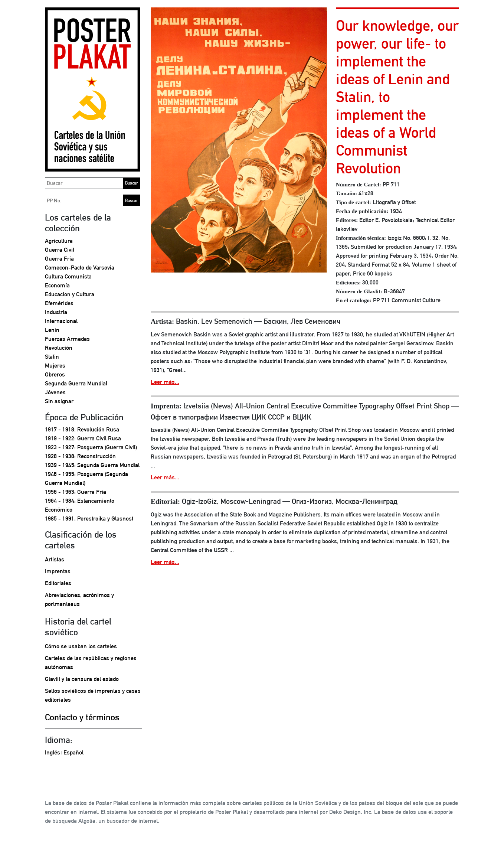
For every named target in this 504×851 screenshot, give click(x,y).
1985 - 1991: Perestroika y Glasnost (89, 519)
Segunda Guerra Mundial (76, 383)
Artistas (55, 559)
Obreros (55, 374)
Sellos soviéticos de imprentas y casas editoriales (93, 695)
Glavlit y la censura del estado (82, 679)
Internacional (61, 321)
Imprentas (58, 571)
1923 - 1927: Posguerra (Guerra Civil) (91, 447)
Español (73, 752)
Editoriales (58, 583)
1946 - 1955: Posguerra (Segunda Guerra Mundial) (86, 478)
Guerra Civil (60, 250)
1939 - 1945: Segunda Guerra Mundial (92, 465)
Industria (56, 312)
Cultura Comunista (68, 276)
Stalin (52, 357)
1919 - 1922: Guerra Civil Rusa (83, 438)
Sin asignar (59, 401)
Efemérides (59, 303)
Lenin (52, 330)
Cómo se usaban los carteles (81, 646)
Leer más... (165, 382)
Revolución (59, 348)
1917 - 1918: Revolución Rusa (82, 429)
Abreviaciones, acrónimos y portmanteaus (79, 599)
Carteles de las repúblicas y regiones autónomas (91, 663)
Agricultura (59, 241)
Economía (57, 285)
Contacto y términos (82, 717)
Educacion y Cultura (70, 294)
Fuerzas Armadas (67, 339)
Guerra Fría (59, 259)
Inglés (53, 752)
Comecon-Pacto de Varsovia (80, 268)
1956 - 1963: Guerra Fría (76, 492)
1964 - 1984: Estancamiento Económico (80, 505)
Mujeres (55, 366)
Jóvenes (55, 392)
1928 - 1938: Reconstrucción (80, 456)
